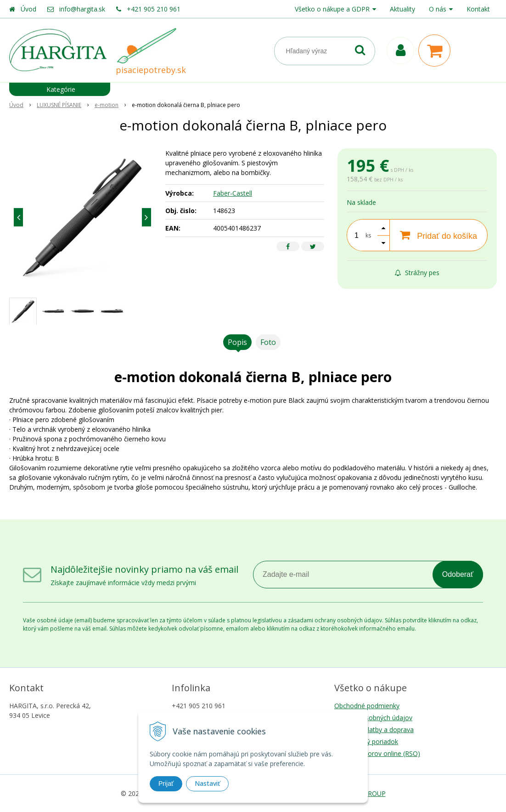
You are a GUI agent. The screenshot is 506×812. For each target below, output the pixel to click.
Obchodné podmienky (367, 706)
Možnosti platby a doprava (374, 730)
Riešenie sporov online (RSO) (377, 753)
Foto (268, 342)
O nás (438, 9)
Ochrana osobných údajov (373, 718)
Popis (237, 342)
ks (368, 235)
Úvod (28, 9)
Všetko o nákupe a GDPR (332, 9)
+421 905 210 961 (154, 9)
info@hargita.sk (82, 9)
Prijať (166, 784)
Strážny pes (417, 273)
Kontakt (478, 9)
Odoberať (458, 574)
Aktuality (402, 9)
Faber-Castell (233, 193)
